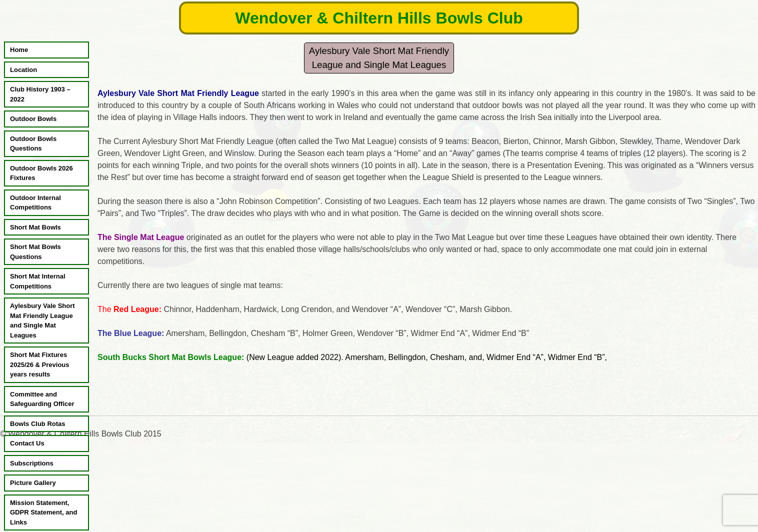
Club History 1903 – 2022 (40, 94)
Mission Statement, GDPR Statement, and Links (43, 512)
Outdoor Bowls (33, 119)
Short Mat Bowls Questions (35, 252)
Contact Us (27, 443)
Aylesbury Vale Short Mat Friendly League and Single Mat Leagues (42, 320)
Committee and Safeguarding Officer (42, 399)
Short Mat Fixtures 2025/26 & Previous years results (40, 364)
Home (19, 50)
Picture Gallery (33, 483)
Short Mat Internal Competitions (38, 281)
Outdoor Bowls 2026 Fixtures (41, 173)
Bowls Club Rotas (38, 424)
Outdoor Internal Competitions (35, 203)
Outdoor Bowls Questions (33, 144)
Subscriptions (32, 463)
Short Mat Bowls (35, 227)
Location (23, 70)
